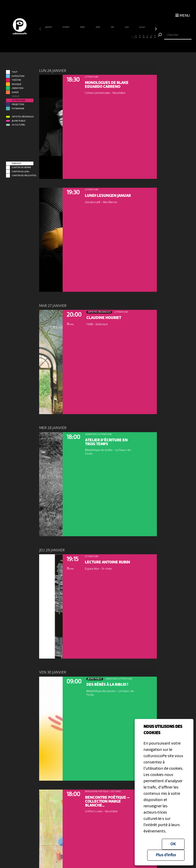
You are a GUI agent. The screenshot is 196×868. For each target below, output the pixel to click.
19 (109, 37)
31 (155, 37)
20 (113, 37)
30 (151, 37)
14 (91, 37)
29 (147, 37)
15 (94, 37)
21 (117, 37)
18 (106, 37)
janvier (49, 27)
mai (113, 27)
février (66, 27)
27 (140, 37)
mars (83, 27)
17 (102, 37)
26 (136, 37)
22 (121, 37)
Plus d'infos (166, 855)
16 (98, 37)
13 (87, 37)
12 (83, 37)
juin (127, 27)
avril (98, 27)
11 (79, 37)
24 (128, 37)
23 (124, 37)
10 (75, 37)
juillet (142, 27)
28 (144, 37)
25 (132, 37)
